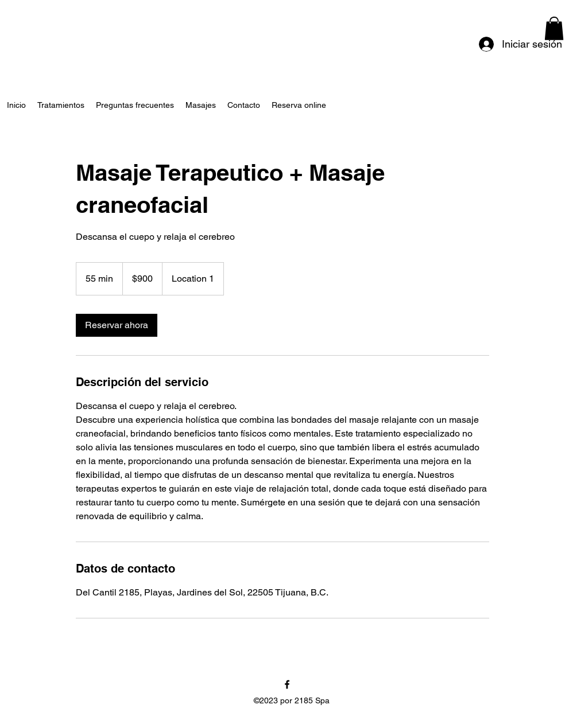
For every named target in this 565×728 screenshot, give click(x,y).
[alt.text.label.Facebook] (287, 684)
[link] (117, 325)
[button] (554, 28)
